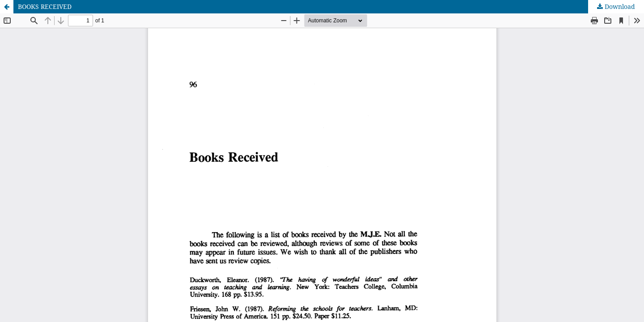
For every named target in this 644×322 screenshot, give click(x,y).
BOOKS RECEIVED (45, 6)
